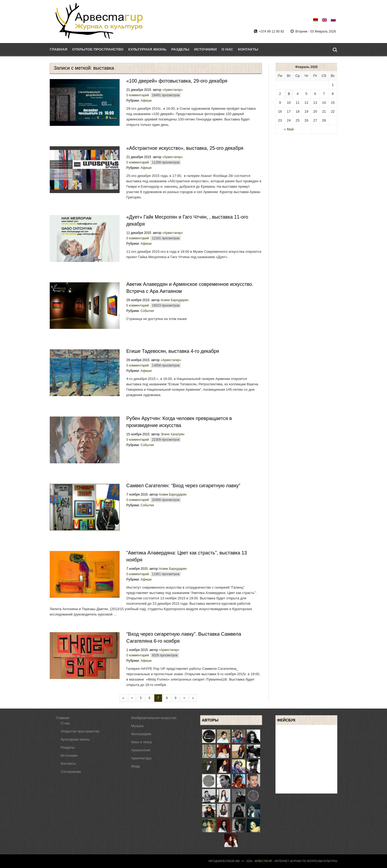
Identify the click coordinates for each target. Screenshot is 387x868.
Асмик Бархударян (175, 300)
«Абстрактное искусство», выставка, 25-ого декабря (185, 148)
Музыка (137, 726)
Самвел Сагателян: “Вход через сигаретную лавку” (183, 486)
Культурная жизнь (75, 739)
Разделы (180, 49)
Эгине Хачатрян (173, 434)
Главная (58, 49)
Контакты (248, 49)
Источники (205, 49)
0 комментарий (138, 95)
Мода (136, 766)
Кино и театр (141, 742)
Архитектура (141, 758)
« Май (289, 129)
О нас (227, 49)
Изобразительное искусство (154, 718)
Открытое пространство (80, 731)
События (147, 311)
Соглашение (71, 772)
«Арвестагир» (173, 90)
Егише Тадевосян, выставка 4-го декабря (173, 351)
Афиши (146, 101)
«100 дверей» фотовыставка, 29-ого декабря (177, 81)
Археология (141, 750)
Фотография (141, 734)
